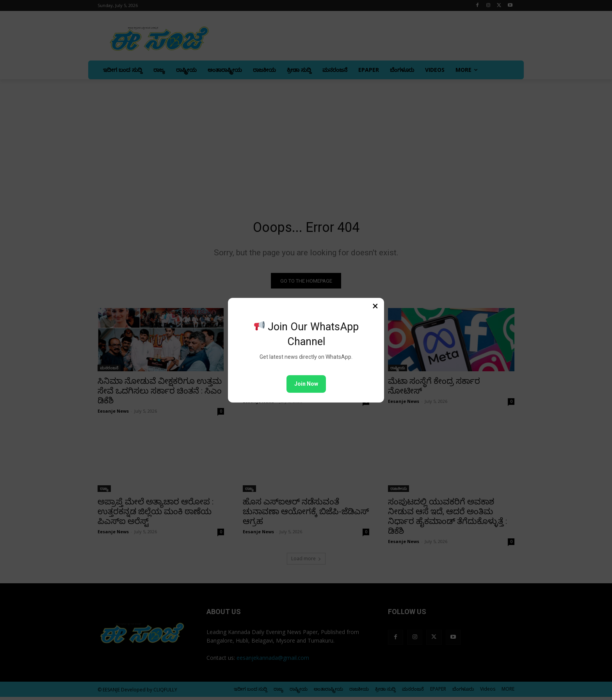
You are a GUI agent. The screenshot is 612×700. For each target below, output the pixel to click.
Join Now (306, 384)
